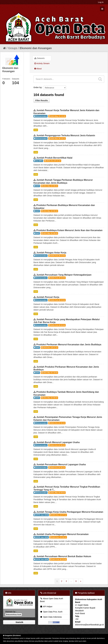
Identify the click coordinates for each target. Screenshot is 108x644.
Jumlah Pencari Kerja (48, 297)
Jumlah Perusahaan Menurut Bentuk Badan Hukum (64, 556)
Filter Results (42, 100)
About (38, 69)
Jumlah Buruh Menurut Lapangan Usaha (58, 442)
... (71, 581)
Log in (101, 2)
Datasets (39, 58)
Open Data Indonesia (51, 617)
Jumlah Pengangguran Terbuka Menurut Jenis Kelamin (66, 135)
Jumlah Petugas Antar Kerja (51, 253)
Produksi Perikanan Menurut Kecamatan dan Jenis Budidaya (69, 345)
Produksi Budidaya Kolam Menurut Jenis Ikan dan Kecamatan (69, 230)
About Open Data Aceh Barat (51, 600)
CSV (36, 130)
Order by (38, 87)
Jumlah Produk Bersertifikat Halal (54, 158)
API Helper (46, 607)
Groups (13, 48)
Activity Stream (42, 63)
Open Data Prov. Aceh (51, 612)
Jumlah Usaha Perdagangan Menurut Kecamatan (62, 534)
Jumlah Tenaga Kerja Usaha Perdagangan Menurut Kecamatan (70, 512)
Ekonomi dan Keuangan (36, 48)
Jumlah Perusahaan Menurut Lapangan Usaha (61, 464)
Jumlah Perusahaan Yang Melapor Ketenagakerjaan (64, 275)
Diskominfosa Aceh (14, 615)
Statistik (19, 622)
